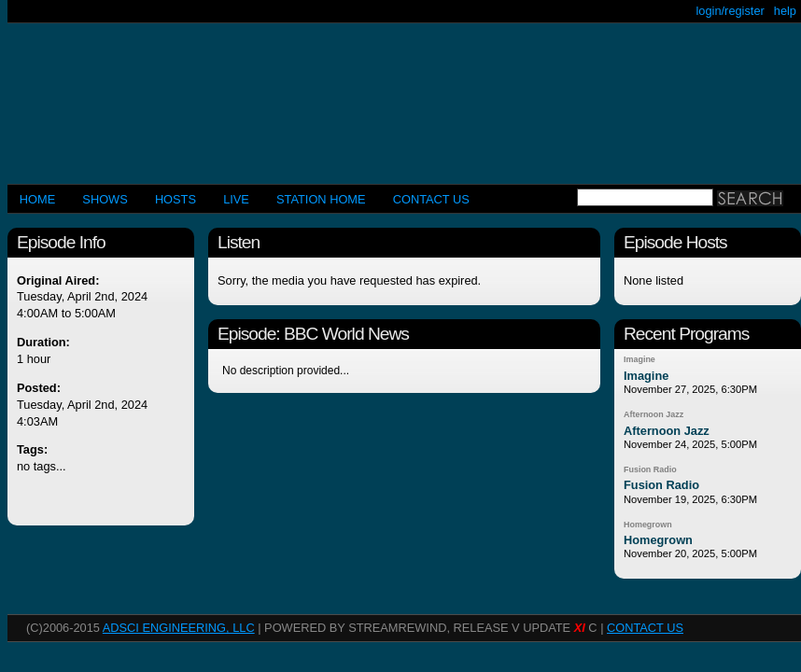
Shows (105, 199)
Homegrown (648, 525)
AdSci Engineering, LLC (179, 628)
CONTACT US (431, 199)
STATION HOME (321, 199)
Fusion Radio (650, 469)
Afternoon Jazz (653, 414)
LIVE (236, 199)
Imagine (639, 359)
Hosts (176, 199)
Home (37, 199)
